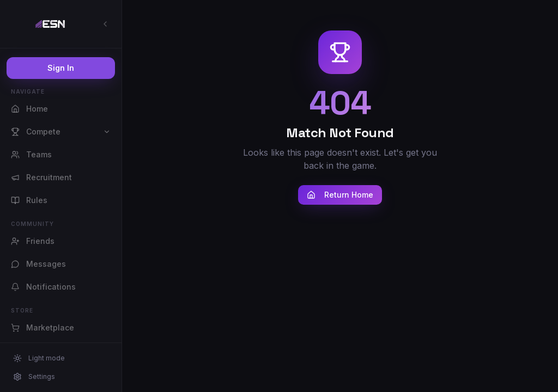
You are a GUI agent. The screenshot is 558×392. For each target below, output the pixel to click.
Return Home (340, 195)
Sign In (61, 68)
